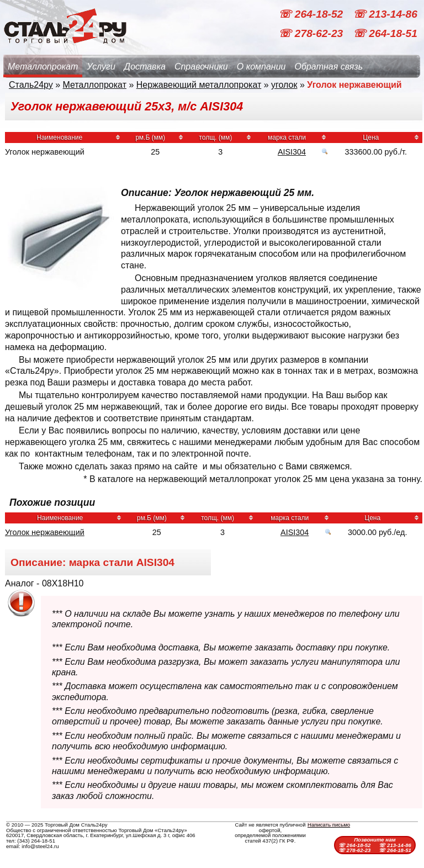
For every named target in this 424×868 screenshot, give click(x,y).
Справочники (201, 67)
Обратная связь (328, 67)
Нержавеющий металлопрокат (199, 85)
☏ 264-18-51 (385, 33)
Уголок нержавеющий (45, 532)
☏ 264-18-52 (312, 14)
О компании (261, 67)
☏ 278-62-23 (312, 33)
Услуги (101, 67)
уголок (284, 85)
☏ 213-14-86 (385, 14)
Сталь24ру (31, 85)
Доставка (145, 67)
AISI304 (292, 152)
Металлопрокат (43, 67)
